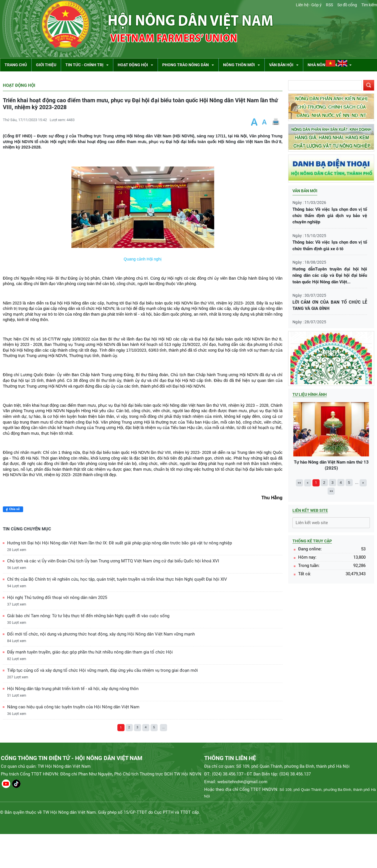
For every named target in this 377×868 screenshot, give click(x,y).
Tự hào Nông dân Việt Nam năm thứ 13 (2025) (331, 436)
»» (331, 491)
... (164, 727)
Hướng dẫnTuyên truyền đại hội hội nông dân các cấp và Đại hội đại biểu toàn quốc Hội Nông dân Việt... (330, 275)
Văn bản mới (305, 191)
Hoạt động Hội (19, 85)
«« (299, 483)
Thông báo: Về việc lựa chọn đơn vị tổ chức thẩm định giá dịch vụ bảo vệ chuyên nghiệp (330, 216)
